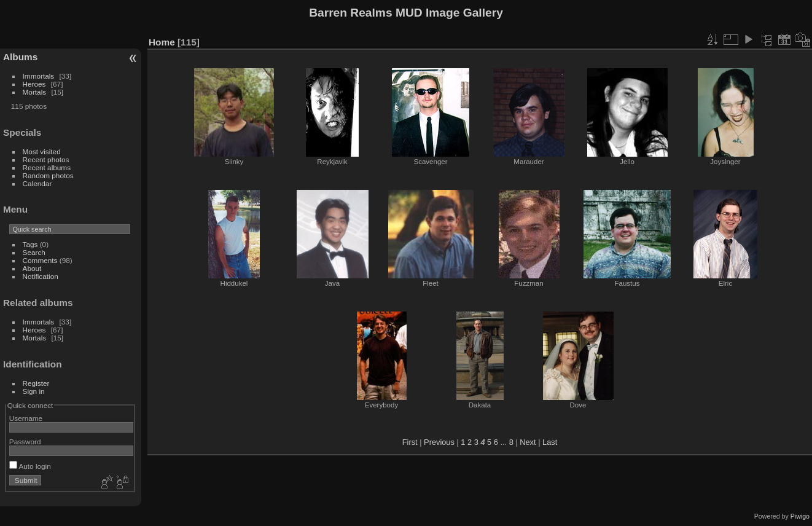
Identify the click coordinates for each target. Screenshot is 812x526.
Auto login (30, 466)
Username (26, 418)
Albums (20, 57)
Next (528, 442)
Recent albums (47, 167)
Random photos (48, 175)
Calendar (37, 183)
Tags (30, 244)
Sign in (34, 391)
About (32, 268)
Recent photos (46, 159)
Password (25, 442)
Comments (40, 260)
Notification (41, 276)
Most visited (42, 151)
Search (34, 252)
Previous (439, 442)
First (410, 442)
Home (162, 42)
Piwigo (800, 516)
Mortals (35, 92)
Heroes (34, 84)
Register (36, 383)
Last (550, 442)
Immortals (39, 76)
